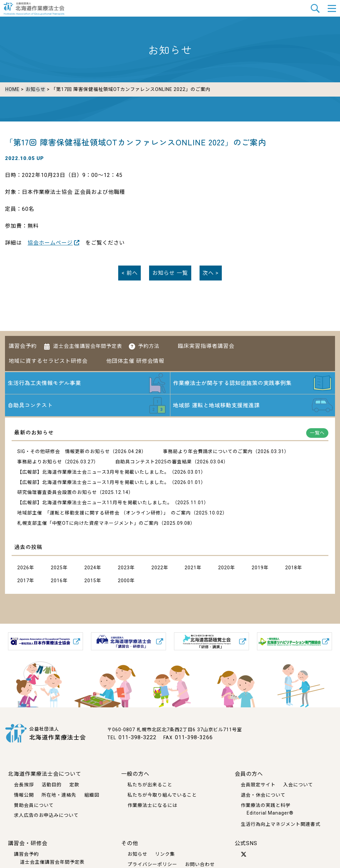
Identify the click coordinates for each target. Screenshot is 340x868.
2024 (90, 569)
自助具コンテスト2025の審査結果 (154, 463)
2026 (23, 569)
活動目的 (51, 784)
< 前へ (130, 272)
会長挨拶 (24, 784)
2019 (258, 569)
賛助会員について (34, 805)
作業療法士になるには (152, 805)
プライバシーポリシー (152, 864)
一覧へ (317, 434)
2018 (291, 569)
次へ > (211, 272)
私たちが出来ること (150, 784)
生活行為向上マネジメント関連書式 (281, 824)
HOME (12, 89)
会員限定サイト (258, 784)
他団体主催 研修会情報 (135, 358)
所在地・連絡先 (59, 795)
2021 (191, 569)
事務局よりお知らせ (40, 463)
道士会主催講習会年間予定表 (88, 344)
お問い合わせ (200, 864)
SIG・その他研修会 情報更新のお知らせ (64, 453)
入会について (298, 784)
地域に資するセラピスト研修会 (48, 358)
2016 (57, 582)
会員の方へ (249, 774)
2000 (124, 582)
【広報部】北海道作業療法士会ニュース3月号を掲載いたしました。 (93, 473)
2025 (57, 569)
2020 (224, 569)
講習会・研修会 (28, 843)
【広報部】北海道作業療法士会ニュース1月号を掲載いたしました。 (93, 484)
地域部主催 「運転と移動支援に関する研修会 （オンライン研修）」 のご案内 (104, 514)
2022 (157, 569)
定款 (74, 784)
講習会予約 (23, 343)
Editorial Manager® (270, 813)
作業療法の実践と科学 (266, 805)
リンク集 (165, 854)
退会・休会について (263, 795)
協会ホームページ (50, 241)
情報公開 (24, 795)
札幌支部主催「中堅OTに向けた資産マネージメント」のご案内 (88, 524)
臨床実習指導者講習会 (206, 343)
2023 (124, 569)
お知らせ (35, 89)
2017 (23, 582)
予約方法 (149, 344)
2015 (90, 582)
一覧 (170, 272)
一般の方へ (135, 774)
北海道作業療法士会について (45, 774)
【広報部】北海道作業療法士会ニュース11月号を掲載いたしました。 (95, 504)
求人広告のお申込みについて (46, 815)
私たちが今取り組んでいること (162, 795)
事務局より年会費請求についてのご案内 (208, 453)
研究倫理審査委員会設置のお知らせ (57, 494)
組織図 (92, 795)
